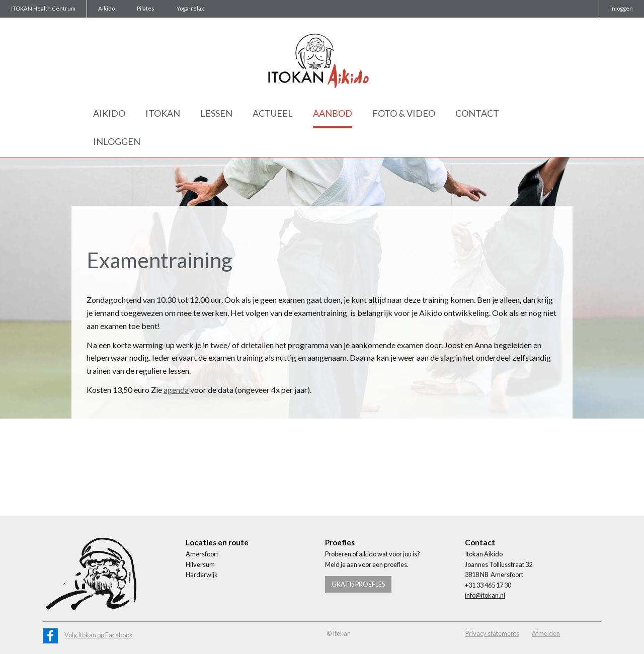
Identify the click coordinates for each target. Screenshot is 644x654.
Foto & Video (404, 113)
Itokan (163, 113)
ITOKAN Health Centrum (43, 8)
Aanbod (333, 113)
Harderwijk (202, 575)
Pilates (146, 8)
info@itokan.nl (485, 595)
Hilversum (200, 564)
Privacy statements (492, 633)
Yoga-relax (190, 8)
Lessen (216, 113)
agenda (176, 390)
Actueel (273, 113)
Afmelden (546, 633)
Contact (477, 113)
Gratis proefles (358, 584)
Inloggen (622, 8)
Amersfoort (202, 554)
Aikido (106, 8)
